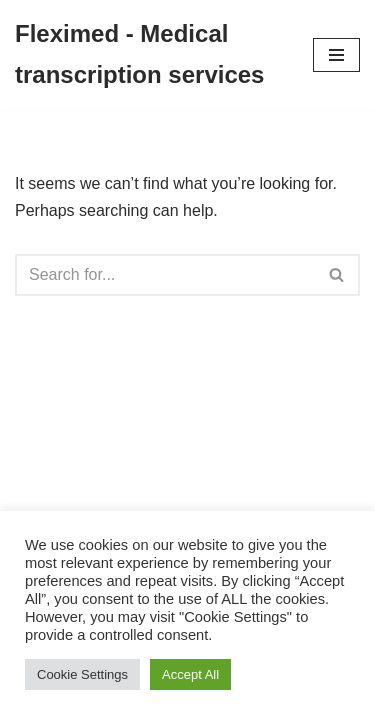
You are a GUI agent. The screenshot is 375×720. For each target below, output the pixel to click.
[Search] (165, 275)
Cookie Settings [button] (82, 674)
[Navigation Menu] (336, 55)
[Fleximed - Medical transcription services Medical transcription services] (149, 55)
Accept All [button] (190, 674)
